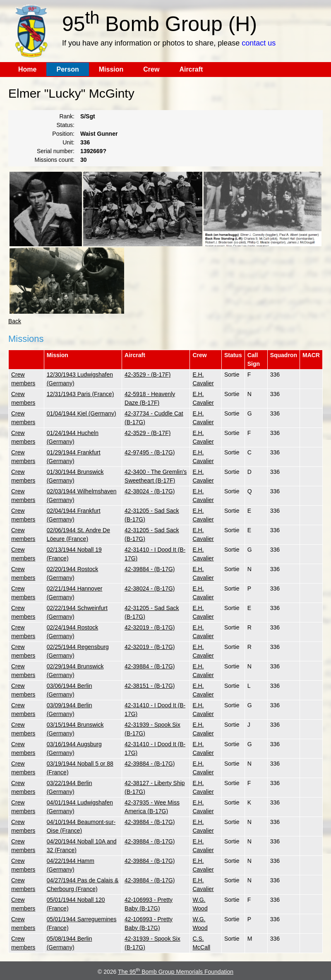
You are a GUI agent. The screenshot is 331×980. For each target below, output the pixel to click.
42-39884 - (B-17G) (150, 569)
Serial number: (56, 151)
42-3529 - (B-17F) (148, 375)
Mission (111, 69)
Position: (63, 134)
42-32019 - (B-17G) (150, 627)
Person (67, 69)
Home (27, 69)
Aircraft (191, 69)
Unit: (68, 142)
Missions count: (55, 160)
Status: (65, 125)
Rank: (67, 116)
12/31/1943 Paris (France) (80, 394)
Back (15, 321)
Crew (151, 69)
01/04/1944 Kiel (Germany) (82, 413)
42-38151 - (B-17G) (150, 686)
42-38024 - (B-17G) (150, 491)
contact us (259, 43)
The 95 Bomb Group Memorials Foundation (176, 972)
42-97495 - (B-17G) (150, 452)
